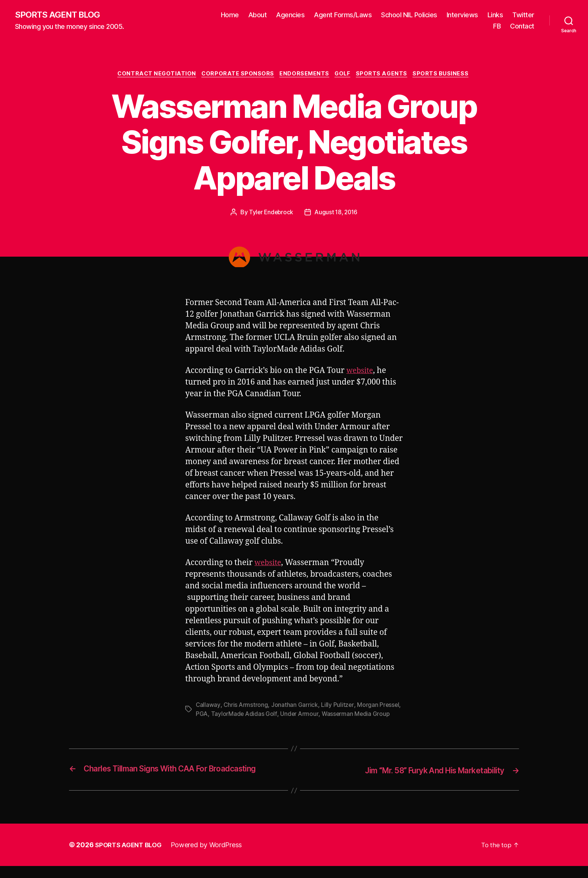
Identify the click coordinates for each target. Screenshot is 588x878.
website (361, 372)
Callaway (208, 707)
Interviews (462, 15)
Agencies (290, 15)
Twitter (523, 15)
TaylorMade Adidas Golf (245, 716)
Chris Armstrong (246, 707)
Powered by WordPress (211, 857)
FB (497, 26)
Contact (522, 26)
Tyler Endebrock (270, 214)
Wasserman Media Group (357, 716)
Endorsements (304, 75)
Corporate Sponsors (235, 75)
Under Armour (300, 716)
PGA (202, 716)
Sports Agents (387, 75)
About (258, 15)
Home (230, 15)
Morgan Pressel (379, 707)
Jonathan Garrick (295, 707)
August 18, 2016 (337, 214)
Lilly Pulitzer (338, 707)
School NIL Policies (409, 15)
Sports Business (448, 75)
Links (495, 15)
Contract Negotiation (151, 75)
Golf (345, 75)
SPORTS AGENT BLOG (60, 15)
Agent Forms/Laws (343, 15)
